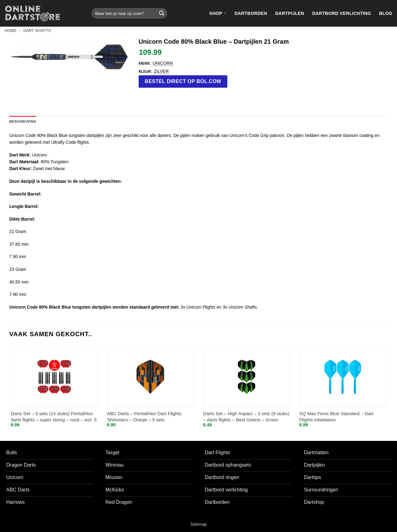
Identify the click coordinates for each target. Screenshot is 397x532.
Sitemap (199, 524)
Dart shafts (37, 31)
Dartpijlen (290, 13)
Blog (386, 13)
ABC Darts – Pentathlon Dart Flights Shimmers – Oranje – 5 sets (144, 417)
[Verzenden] (162, 13)
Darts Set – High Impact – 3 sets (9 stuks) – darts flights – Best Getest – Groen (246, 417)
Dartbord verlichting (342, 13)
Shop (218, 13)
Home (11, 31)
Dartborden (251, 13)
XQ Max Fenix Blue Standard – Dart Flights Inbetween (336, 417)
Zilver (161, 71)
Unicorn (163, 63)
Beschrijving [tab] (23, 121)
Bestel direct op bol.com (183, 81)
